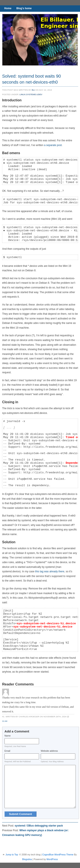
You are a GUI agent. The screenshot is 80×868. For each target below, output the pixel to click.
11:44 (5, 721)
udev (40, 94)
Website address (49, 751)
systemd (31, 94)
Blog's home (24, 8)
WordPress (52, 859)
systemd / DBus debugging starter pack (39, 826)
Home (8, 8)
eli (33, 90)
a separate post (53, 145)
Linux (23, 94)
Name (8, 736)
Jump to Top (12, 855)
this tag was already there (50, 571)
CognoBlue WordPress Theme (58, 855)
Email (7, 751)
